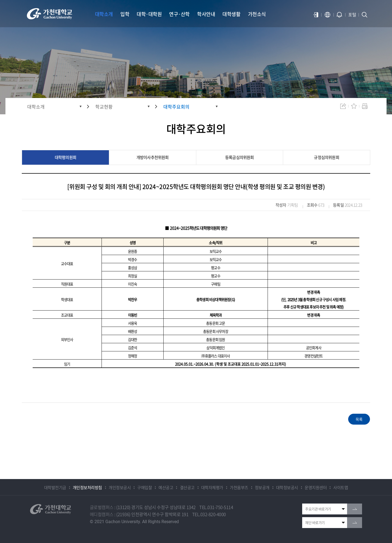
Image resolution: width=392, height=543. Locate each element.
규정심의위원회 (326, 157)
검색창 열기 (365, 15)
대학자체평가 (212, 487)
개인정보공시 (120, 487)
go (355, 509)
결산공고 (187, 487)
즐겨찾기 (354, 106)
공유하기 (343, 106)
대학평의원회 (65, 157)
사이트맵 (341, 487)
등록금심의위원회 (240, 157)
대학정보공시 (287, 487)
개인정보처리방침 (87, 487)
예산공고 (166, 487)
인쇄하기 (365, 106)
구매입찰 (145, 487)
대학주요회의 (176, 107)
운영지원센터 (316, 487)
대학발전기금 (55, 487)
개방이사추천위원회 (153, 157)
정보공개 (262, 487)
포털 (352, 14)
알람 (339, 15)
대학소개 (36, 107)
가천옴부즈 (239, 487)
